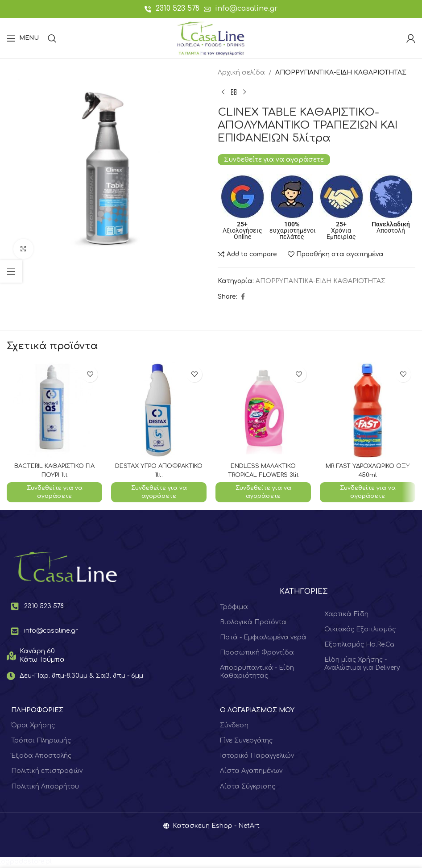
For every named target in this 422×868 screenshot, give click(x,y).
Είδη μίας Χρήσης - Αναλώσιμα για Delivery (362, 665)
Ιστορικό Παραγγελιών (257, 757)
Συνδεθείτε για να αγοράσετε (274, 159)
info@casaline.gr (246, 8)
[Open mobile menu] (23, 38)
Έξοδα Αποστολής (41, 757)
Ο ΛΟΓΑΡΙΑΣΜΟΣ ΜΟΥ (257, 711)
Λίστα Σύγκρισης (248, 787)
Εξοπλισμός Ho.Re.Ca (359, 645)
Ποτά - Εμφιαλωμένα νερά (263, 638)
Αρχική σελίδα (241, 73)
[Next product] (244, 92)
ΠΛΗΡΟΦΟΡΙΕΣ (37, 711)
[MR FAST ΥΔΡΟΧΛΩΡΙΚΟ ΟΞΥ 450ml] (368, 410)
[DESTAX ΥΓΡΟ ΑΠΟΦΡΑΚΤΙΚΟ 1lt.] (159, 410)
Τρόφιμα (234, 608)
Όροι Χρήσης (33, 726)
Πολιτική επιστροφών (47, 772)
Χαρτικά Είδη (346, 615)
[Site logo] (211, 38)
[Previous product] (223, 92)
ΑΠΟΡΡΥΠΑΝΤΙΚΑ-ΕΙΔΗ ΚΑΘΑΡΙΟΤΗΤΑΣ (341, 73)
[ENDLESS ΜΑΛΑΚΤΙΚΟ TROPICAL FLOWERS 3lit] (263, 410)
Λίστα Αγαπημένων (251, 772)
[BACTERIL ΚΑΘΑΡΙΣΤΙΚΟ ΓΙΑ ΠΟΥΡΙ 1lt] (54, 410)
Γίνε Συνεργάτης (246, 741)
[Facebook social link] (243, 297)
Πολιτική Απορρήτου (45, 787)
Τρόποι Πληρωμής (41, 741)
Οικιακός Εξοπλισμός (360, 630)
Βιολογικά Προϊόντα (253, 623)
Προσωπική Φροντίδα (257, 653)
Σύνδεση (234, 726)
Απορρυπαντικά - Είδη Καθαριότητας (257, 673)
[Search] (52, 38)
